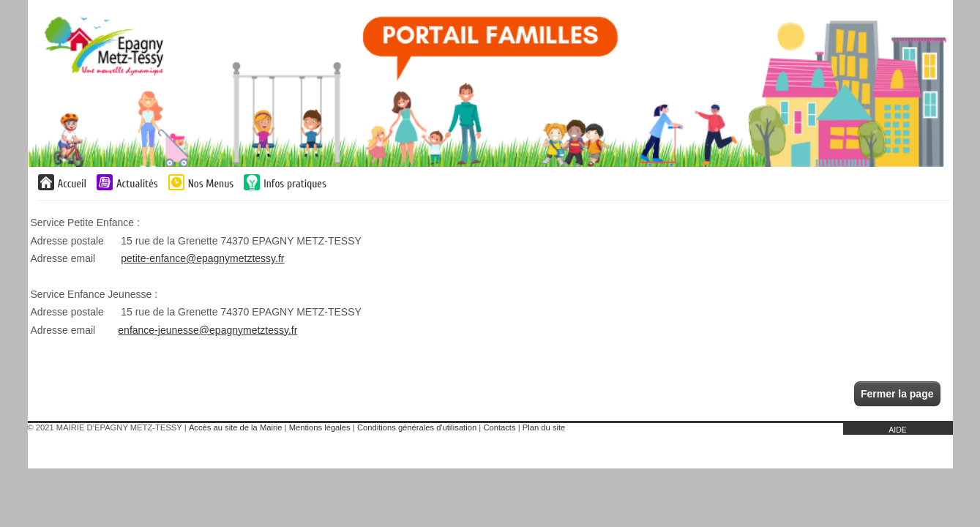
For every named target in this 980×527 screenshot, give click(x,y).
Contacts (499, 427)
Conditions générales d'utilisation (417, 427)
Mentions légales (320, 427)
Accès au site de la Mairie (235, 427)
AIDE (898, 430)
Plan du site (544, 427)
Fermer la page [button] (897, 394)
